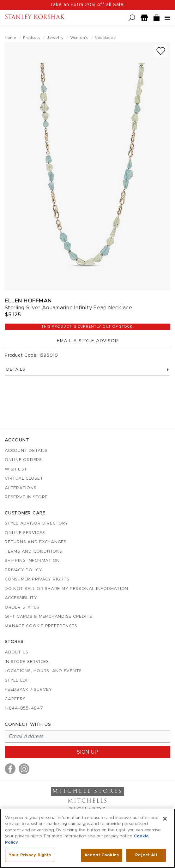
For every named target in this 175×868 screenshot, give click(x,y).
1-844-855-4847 (24, 708)
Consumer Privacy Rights (37, 579)
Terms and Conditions (33, 552)
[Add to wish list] (161, 51)
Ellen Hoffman (28, 301)
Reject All (146, 855)
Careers (15, 699)
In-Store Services (27, 662)
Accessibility (21, 598)
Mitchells (88, 801)
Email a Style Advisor (87, 341)
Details (87, 370)
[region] (87, 838)
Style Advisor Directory (36, 523)
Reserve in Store (26, 497)
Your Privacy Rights (30, 855)
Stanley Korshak (35, 18)
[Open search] (132, 18)
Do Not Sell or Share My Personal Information (66, 589)
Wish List (16, 469)
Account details (26, 451)
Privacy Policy (24, 570)
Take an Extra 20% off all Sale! (87, 5)
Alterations (21, 488)
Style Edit (18, 680)
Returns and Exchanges (36, 542)
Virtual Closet (24, 479)
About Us (17, 652)
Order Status (22, 607)
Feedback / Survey (28, 690)
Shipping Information (32, 561)
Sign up (87, 752)
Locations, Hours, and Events (43, 671)
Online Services (25, 533)
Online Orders (23, 460)
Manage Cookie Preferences (41, 626)
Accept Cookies (102, 855)
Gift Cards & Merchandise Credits (48, 617)
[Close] (165, 819)
